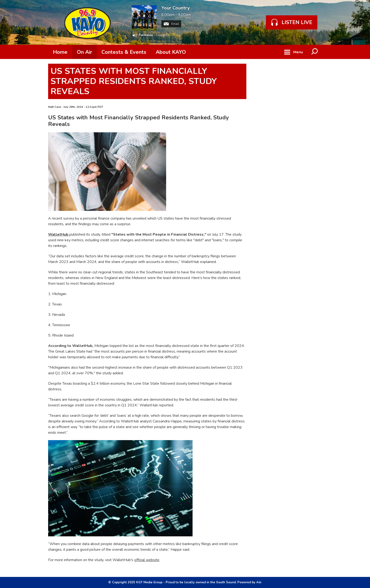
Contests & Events (124, 52)
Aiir (259, 582)
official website (147, 560)
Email (171, 24)
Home (60, 52)
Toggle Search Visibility (315, 52)
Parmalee (146, 35)
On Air (84, 52)
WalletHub (59, 234)
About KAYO (171, 52)
